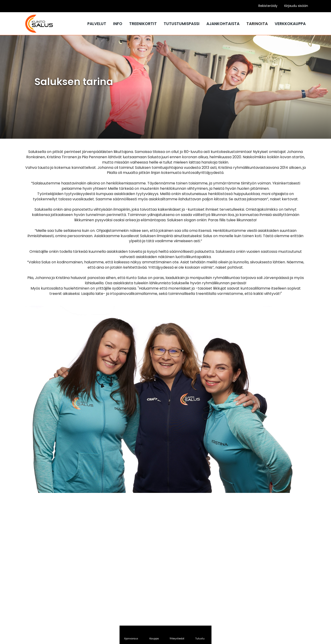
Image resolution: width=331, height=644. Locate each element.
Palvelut (97, 24)
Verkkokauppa (290, 24)
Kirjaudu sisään (296, 6)
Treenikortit (143, 24)
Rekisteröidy (268, 6)
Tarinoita (257, 24)
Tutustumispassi (182, 24)
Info (118, 24)
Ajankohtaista (223, 24)
